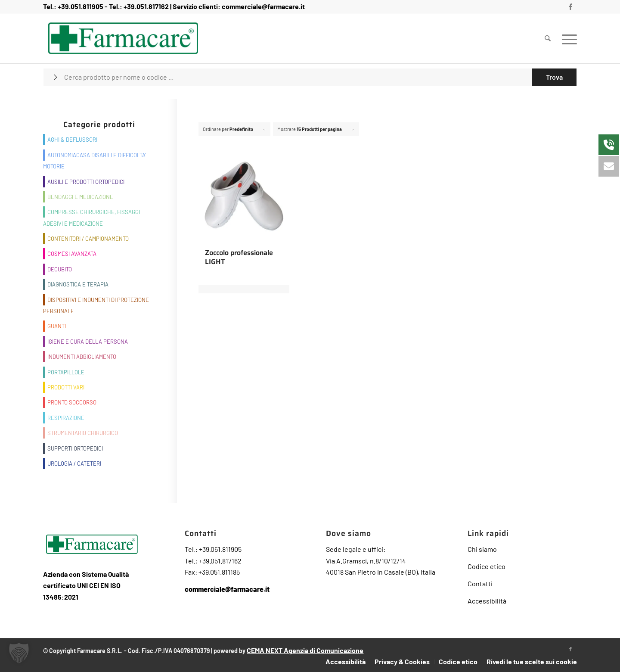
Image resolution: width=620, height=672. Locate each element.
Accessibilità (487, 601)
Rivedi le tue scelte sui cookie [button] (532, 661)
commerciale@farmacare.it (263, 6)
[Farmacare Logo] (123, 38)
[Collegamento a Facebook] (570, 6)
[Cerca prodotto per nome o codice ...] (310, 77)
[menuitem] (548, 38)
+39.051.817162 (146, 6)
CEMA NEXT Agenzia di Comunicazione (305, 650)
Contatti (480, 583)
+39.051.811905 (81, 6)
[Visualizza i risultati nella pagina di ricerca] (554, 77)
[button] (19, 653)
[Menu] (567, 38)
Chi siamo (482, 549)
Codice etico (487, 566)
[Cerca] (548, 38)
